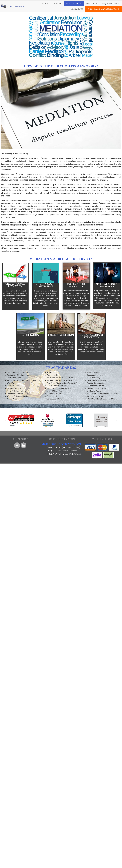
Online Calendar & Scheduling (103, 9)
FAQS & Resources (111, 4)
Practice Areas (74, 4)
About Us (57, 4)
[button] (6, 420)
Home (45, 4)
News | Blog (92, 4)
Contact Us (77, 9)
